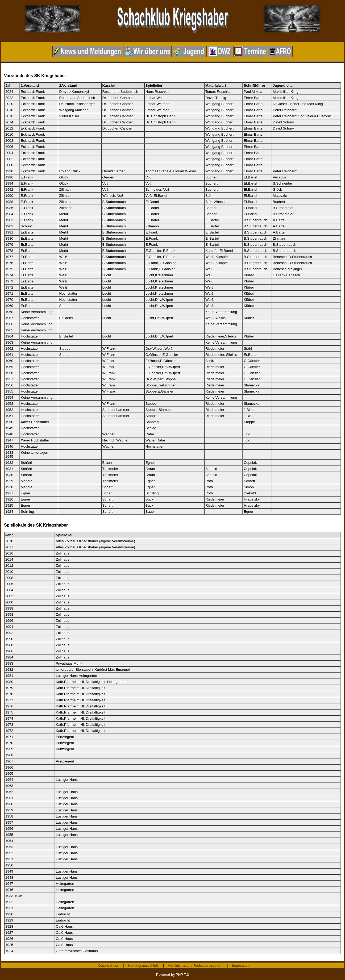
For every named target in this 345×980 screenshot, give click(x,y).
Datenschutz (108, 966)
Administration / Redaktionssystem (195, 966)
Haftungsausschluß (143, 966)
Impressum (241, 966)
